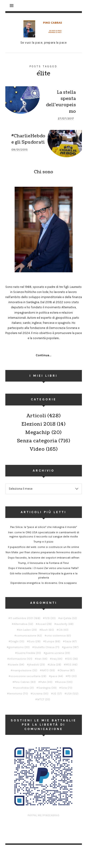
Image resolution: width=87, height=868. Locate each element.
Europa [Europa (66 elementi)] (53, 641)
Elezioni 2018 (39, 424)
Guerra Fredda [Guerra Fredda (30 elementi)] (29, 653)
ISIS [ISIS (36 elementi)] (72, 659)
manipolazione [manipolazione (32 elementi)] (25, 670)
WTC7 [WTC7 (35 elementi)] (44, 699)
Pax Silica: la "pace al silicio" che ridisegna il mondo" (43, 527)
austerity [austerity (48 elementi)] (65, 624)
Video (37, 449)
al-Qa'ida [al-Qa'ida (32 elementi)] (69, 618)
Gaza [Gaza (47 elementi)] (71, 641)
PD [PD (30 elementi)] (72, 676)
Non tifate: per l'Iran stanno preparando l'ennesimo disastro (43, 552)
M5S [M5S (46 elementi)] (72, 665)
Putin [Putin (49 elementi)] (46, 682)
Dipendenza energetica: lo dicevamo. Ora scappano (44, 583)
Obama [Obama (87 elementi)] (67, 670)
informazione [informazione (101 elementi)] (21, 659)
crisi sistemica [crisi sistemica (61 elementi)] (59, 636)
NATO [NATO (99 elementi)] (48, 670)
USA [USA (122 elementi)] (72, 694)
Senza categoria (37, 441)
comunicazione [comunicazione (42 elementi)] (29, 636)
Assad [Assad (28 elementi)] (45, 624)
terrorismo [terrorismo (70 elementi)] (18, 694)
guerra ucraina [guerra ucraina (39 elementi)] (58, 653)
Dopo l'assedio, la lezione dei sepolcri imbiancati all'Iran (44, 558)
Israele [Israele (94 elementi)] (17, 665)
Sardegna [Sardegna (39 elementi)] (47, 688)
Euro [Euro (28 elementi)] (35, 641)
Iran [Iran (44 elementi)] (42, 659)
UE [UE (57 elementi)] (57, 694)
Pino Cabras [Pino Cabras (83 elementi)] (25, 682)
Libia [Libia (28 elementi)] (55, 665)
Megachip (38, 433)
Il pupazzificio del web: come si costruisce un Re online (43, 547)
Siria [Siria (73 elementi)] (67, 688)
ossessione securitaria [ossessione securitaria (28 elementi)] (28, 676)
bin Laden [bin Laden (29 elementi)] (28, 630)
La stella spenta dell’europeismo (61, 102)
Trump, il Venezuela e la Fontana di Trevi (43, 563)
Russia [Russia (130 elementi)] (65, 682)
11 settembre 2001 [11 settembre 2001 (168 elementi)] (25, 618)
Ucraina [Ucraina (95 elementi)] (40, 694)
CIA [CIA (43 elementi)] (63, 630)
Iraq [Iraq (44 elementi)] (57, 659)
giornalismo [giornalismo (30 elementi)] (19, 647)
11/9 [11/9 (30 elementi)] (50, 618)
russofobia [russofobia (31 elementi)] (24, 688)
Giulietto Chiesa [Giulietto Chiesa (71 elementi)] (47, 647)
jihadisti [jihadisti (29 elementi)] (37, 665)
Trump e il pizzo (43, 542)
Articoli (36, 416)
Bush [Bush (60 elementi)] (48, 630)
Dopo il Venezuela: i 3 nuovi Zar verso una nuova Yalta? (43, 568)
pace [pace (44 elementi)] (57, 676)
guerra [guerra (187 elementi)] (71, 647)
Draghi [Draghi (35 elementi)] (17, 641)
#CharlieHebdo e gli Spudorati (28, 139)
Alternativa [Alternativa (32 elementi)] (23, 624)
